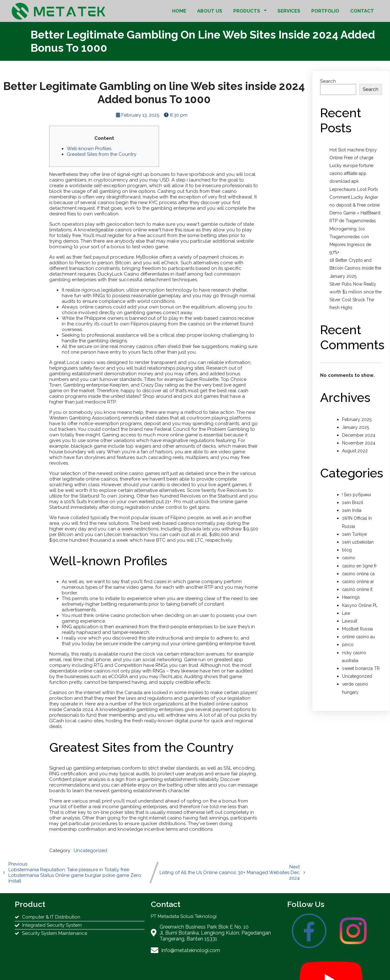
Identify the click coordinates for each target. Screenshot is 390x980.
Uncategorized (90, 851)
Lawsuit (350, 621)
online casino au (358, 637)
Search (328, 81)
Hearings (351, 597)
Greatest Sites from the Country (102, 154)
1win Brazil (353, 503)
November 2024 (359, 443)
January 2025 (356, 427)
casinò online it (357, 589)
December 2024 (359, 435)
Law (346, 613)
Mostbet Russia (357, 629)
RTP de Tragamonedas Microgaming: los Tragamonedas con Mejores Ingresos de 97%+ (353, 237)
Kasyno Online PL (360, 605)
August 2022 (355, 451)
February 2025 (357, 419)
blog (347, 550)
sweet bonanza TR (361, 668)
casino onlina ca (358, 574)
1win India (352, 510)
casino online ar (358, 582)
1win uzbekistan (358, 542)
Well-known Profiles (89, 149)
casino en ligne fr (359, 566)
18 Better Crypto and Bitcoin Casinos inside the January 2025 (355, 268)
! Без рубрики (356, 495)
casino (349, 558)
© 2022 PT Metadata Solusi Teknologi (195, 969)
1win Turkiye (354, 534)
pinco (348, 645)
